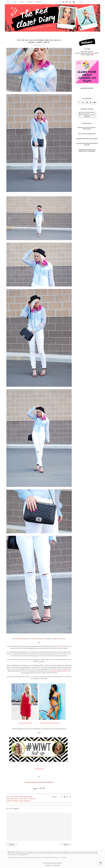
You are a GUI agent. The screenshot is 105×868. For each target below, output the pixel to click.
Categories (38, 2)
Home (8, 2)
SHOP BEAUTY (30, 2)
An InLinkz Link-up (39, 769)
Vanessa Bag (53, 671)
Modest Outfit (10, 799)
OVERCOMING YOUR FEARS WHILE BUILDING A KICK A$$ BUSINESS (87, 171)
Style (21, 799)
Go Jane (45, 639)
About (15, 2)
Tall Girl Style (32, 799)
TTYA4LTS (9, 801)
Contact (22, 2)
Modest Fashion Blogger (26, 797)
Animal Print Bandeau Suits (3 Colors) (50, 723)
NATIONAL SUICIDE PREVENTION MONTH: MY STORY (87, 164)
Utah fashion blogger (18, 801)
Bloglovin (51, 782)
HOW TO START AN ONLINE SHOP (87, 154)
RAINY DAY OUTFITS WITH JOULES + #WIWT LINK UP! (87, 148)
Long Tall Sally (39, 37)
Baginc (56, 639)
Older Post (66, 844)
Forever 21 (63, 639)
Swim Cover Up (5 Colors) (26, 723)
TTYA (59, 646)
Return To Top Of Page (53, 865)
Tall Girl (25, 799)
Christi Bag (64, 671)
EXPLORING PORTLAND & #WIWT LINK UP (87, 159)
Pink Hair (16, 799)
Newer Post (12, 844)
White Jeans (27, 801)
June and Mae (58, 863)
